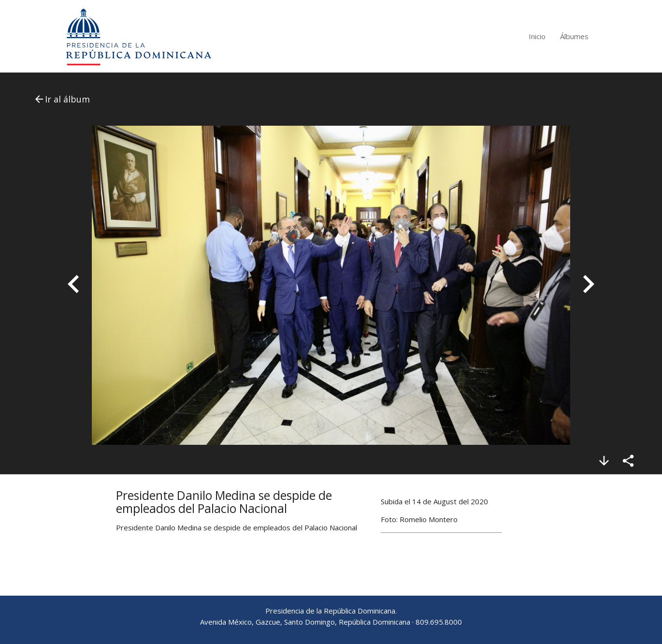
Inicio (537, 36)
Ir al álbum (62, 99)
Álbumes (574, 36)
